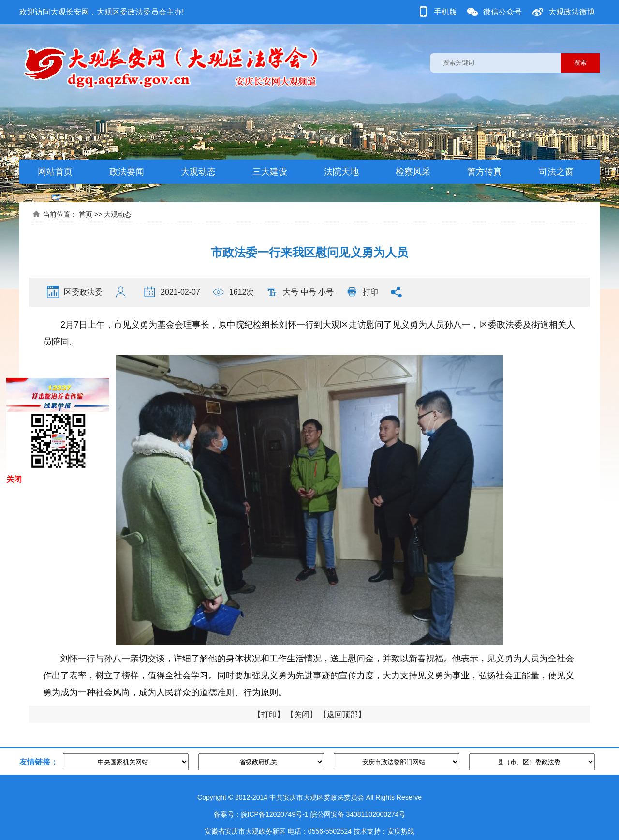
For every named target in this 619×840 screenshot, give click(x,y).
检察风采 (413, 172)
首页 (86, 214)
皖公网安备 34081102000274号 (358, 814)
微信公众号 (502, 12)
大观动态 (198, 172)
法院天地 (341, 172)
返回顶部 (342, 714)
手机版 (445, 12)
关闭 (302, 714)
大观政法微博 (572, 12)
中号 (309, 292)
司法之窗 (556, 172)
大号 (291, 292)
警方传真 (485, 172)
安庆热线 (401, 831)
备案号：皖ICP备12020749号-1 (261, 814)
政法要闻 (127, 172)
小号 (326, 292)
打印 (370, 292)
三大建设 (270, 172)
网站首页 (55, 172)
